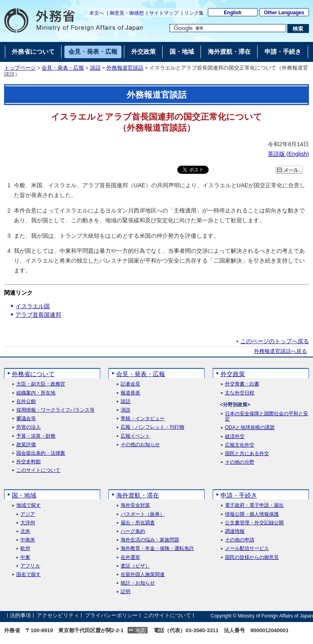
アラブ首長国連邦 (38, 315)
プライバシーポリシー (111, 616)
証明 (126, 592)
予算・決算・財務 (36, 436)
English (233, 13)
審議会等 (26, 419)
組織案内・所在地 (36, 393)
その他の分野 (240, 462)
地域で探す (29, 505)
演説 (126, 410)
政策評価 (26, 445)
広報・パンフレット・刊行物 (152, 427)
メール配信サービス (247, 549)
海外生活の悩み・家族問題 (150, 540)
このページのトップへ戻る (275, 341)
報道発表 (130, 393)
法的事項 (20, 616)
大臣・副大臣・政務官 (41, 384)
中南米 (28, 540)
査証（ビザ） (135, 566)
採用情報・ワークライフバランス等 (55, 410)
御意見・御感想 (127, 13)
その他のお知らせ (140, 445)
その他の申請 (240, 540)
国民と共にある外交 (247, 454)
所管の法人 (29, 427)
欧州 (25, 549)
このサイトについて (38, 470)
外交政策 (233, 374)
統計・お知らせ (138, 583)
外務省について (33, 374)
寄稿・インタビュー (143, 419)
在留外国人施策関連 (143, 575)
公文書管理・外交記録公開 (254, 523)
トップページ (20, 68)
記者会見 (130, 384)
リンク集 (194, 13)
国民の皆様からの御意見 (252, 557)
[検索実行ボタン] (298, 28)
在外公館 (26, 402)
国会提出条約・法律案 (41, 453)
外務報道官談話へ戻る (280, 351)
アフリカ (30, 566)
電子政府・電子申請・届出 (254, 505)
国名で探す (29, 575)
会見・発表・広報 (63, 68)
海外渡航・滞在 (138, 495)
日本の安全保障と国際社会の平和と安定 (267, 416)
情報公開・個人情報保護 (252, 514)
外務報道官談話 (125, 68)
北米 (25, 531)
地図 (141, 630)
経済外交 (235, 437)
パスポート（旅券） (143, 514)
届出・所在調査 (138, 523)
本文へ (97, 13)
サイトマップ (164, 13)
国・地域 (24, 495)
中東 (25, 557)
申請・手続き (239, 495)
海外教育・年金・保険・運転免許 (157, 549)
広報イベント (135, 436)
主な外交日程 (240, 393)
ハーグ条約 (133, 531)
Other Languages (284, 13)
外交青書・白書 (242, 384)
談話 (95, 68)
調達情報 (235, 531)
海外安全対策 (135, 505)
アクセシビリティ (58, 616)
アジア (28, 514)
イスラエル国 (33, 306)
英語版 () (288, 154)
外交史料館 (29, 462)
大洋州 (28, 523)
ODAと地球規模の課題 (250, 428)
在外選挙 (130, 557)
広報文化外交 (240, 445)
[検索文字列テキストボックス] (228, 28)
